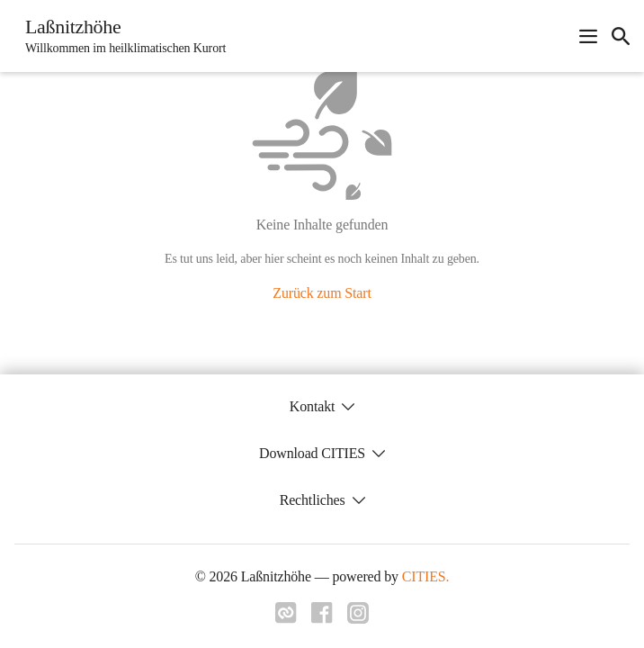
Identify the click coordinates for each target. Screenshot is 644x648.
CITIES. (426, 576)
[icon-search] (621, 36)
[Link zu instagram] (358, 618)
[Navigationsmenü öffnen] (588, 36)
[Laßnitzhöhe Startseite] (120, 36)
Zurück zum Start (322, 293)
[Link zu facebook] (322, 618)
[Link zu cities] (286, 618)
